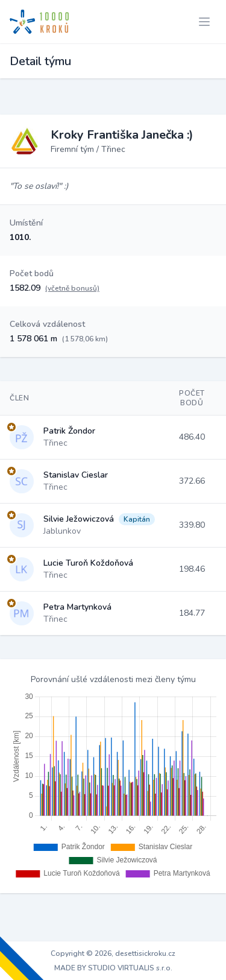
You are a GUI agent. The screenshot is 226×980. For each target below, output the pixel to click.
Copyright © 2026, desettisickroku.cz (113, 953)
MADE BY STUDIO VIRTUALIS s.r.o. (113, 968)
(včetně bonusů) (72, 288)
